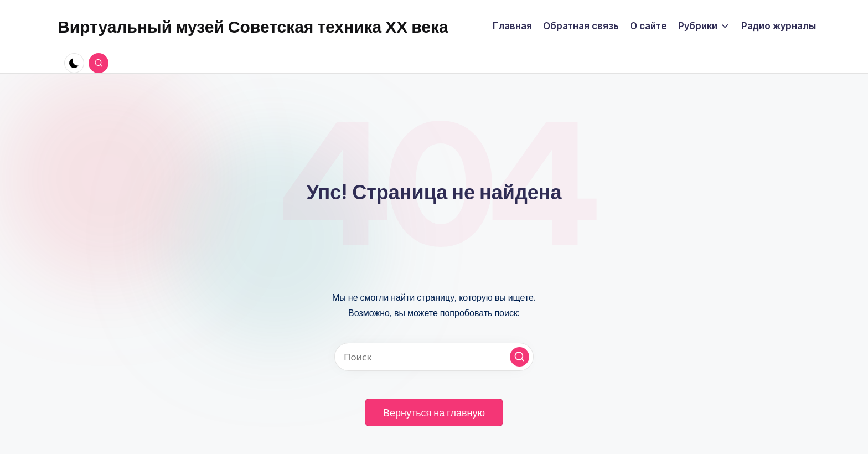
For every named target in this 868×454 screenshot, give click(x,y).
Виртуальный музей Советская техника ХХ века (253, 27)
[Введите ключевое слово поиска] (434, 357)
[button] (520, 357)
